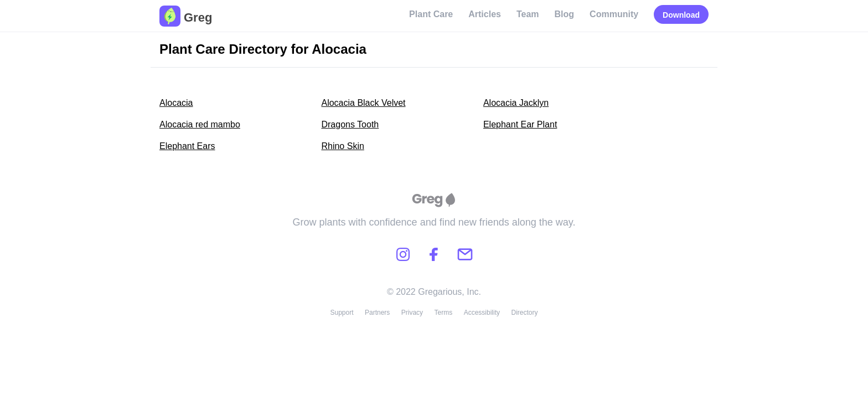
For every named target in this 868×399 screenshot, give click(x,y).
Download (681, 15)
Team (528, 14)
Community (614, 14)
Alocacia (176, 103)
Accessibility (482, 313)
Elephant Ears (187, 146)
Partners (377, 313)
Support (342, 313)
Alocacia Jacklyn (516, 103)
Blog (565, 14)
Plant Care (431, 14)
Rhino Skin (342, 146)
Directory (525, 313)
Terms (444, 313)
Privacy (412, 313)
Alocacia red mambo (200, 124)
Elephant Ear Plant (520, 124)
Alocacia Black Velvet (363, 103)
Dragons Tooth (350, 124)
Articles (485, 14)
